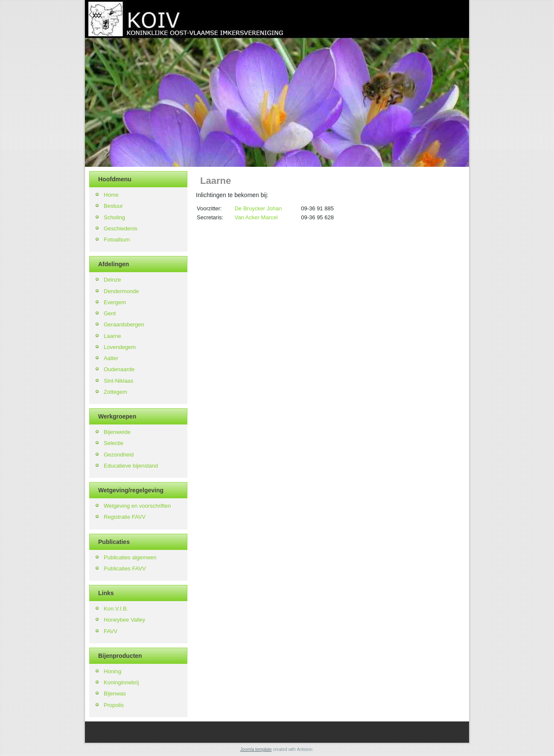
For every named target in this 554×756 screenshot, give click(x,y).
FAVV (111, 631)
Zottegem (115, 392)
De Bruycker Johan (258, 208)
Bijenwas (115, 693)
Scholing (114, 217)
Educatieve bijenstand (131, 466)
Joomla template (256, 749)
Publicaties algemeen (130, 557)
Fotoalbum (117, 240)
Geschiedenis (121, 228)
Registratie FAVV (125, 517)
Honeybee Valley (124, 620)
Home (111, 195)
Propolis (114, 705)
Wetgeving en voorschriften (137, 506)
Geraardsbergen (124, 324)
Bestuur (113, 206)
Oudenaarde (119, 369)
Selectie (114, 443)
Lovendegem (120, 347)
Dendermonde (121, 291)
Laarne (112, 336)
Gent (110, 313)
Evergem (115, 302)
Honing (112, 671)
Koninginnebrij (121, 682)
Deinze (112, 280)
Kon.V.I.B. (116, 609)
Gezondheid (119, 455)
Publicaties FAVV (125, 568)
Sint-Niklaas (118, 381)
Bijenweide (117, 432)
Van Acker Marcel (256, 217)
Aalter (111, 358)
